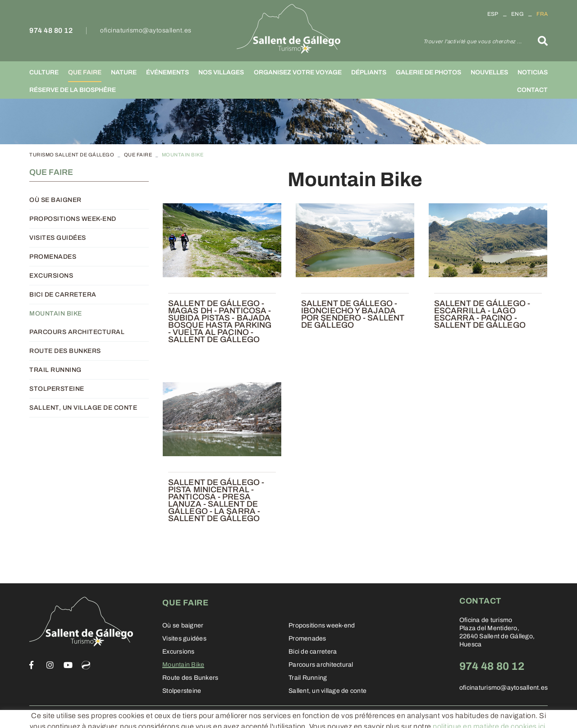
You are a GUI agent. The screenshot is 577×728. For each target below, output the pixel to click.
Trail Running (55, 370)
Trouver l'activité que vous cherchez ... (473, 41)
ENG (517, 14)
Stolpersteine (57, 389)
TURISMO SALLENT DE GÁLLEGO (72, 155)
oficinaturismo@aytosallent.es (146, 30)
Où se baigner (55, 200)
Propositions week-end (73, 219)
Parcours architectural (77, 332)
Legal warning (102, 717)
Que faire (138, 155)
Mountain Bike (56, 314)
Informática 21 (493, 717)
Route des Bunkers (65, 351)
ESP (493, 14)
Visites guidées (58, 238)
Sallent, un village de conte (83, 408)
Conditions (146, 717)
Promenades (53, 257)
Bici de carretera (63, 295)
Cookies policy (51, 717)
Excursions (51, 276)
